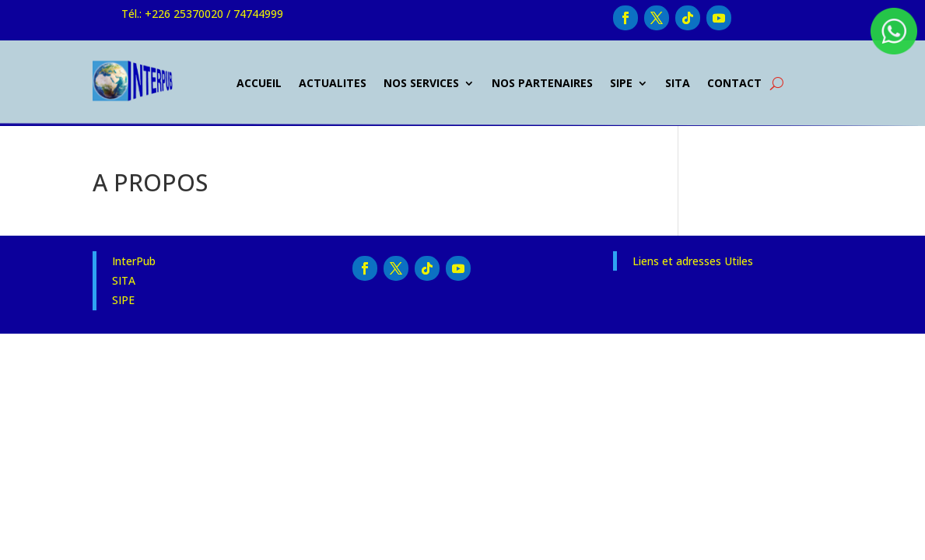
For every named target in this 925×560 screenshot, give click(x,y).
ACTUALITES (333, 83)
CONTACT (734, 83)
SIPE (621, 83)
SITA (678, 83)
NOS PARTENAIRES (542, 83)
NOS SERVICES (421, 83)
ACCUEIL (259, 83)
